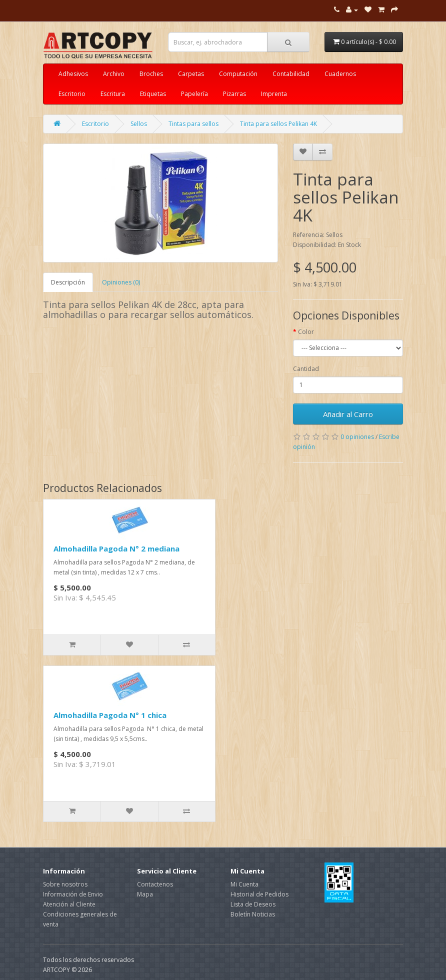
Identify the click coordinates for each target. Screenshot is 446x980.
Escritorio (72, 94)
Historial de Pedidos (259, 894)
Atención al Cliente (69, 904)
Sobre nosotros (65, 884)
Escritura (113, 94)
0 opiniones (357, 437)
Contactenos (155, 884)
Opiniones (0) (121, 282)
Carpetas (191, 74)
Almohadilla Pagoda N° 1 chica (110, 715)
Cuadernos (340, 74)
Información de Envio (73, 894)
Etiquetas (153, 94)
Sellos (139, 124)
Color (306, 332)
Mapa (145, 894)
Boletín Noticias (253, 914)
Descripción (68, 282)
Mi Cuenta (244, 884)
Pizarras (234, 94)
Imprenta (274, 94)
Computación (238, 74)
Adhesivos (73, 74)
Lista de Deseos (253, 904)
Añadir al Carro (348, 414)
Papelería (194, 94)
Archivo (114, 74)
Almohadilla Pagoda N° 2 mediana (116, 548)
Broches (151, 74)
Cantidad (306, 369)
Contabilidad (291, 74)
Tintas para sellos (193, 124)
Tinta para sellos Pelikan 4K (278, 124)
